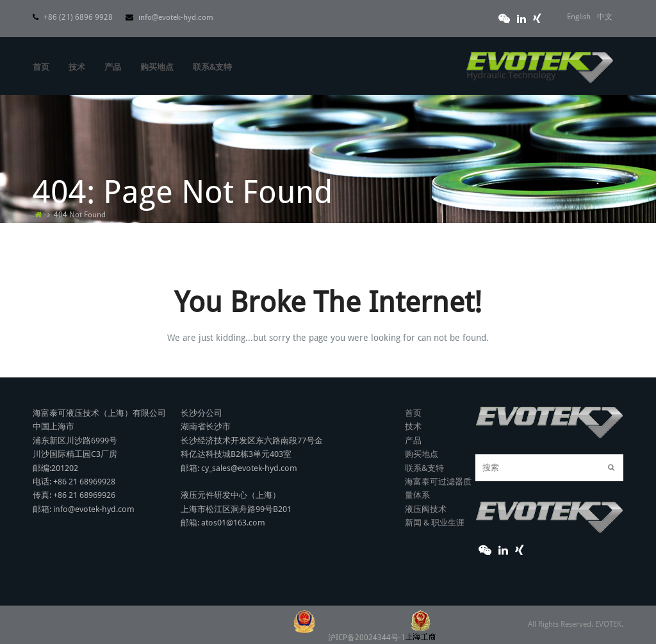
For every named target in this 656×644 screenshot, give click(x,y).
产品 (413, 441)
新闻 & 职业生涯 (435, 523)
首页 (413, 413)
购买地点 (422, 454)
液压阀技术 (426, 509)
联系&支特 (424, 468)
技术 (413, 426)
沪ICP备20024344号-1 (382, 638)
